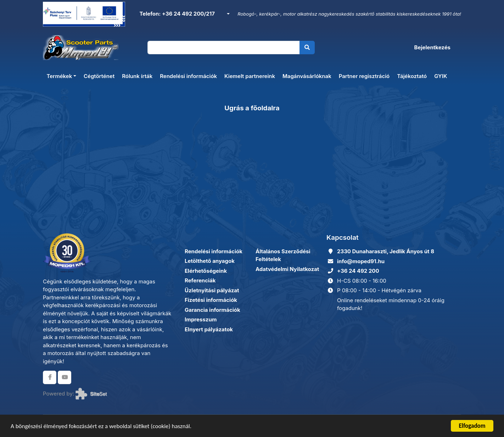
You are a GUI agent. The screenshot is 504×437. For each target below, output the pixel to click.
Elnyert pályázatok (209, 329)
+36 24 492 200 (358, 271)
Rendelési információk (188, 76)
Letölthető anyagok (210, 261)
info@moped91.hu (361, 261)
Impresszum (201, 319)
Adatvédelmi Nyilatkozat (287, 269)
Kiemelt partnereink (250, 76)
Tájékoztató (412, 76)
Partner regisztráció (364, 76)
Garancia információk (212, 310)
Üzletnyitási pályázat (212, 290)
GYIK (441, 76)
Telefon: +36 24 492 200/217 (177, 14)
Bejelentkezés (432, 47)
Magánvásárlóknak (307, 76)
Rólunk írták (137, 76)
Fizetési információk (211, 300)
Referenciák (200, 280)
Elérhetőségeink (206, 271)
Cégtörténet (99, 76)
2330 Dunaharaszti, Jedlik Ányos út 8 (386, 251)
